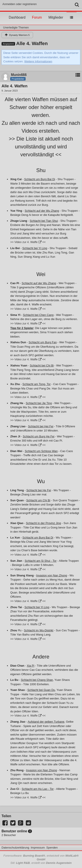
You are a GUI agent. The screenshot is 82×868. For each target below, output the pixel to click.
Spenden (52, 848)
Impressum (38, 848)
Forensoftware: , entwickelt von (41, 857)
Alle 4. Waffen (32, 43)
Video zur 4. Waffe (26, 242)
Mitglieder (56, 13)
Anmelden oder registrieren (20, 4)
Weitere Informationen (38, 61)
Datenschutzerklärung (15, 848)
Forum (37, 13)
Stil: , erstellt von (41, 863)
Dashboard (17, 13)
